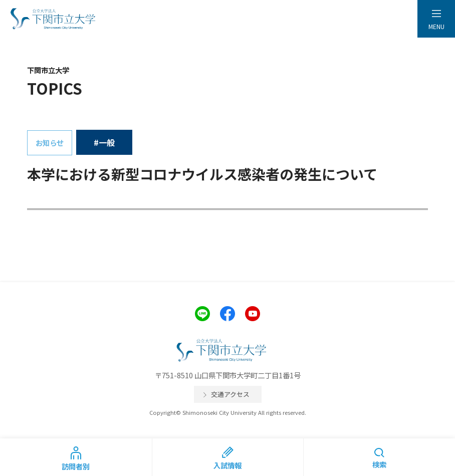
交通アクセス (230, 394)
